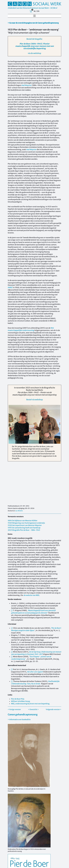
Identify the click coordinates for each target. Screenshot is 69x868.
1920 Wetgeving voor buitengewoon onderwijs (26, 523)
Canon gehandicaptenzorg (23, 714)
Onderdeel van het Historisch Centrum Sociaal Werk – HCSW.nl (32, 8)
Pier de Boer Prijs (18, 699)
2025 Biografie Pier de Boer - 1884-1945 (24, 530)
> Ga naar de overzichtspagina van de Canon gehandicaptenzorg (33, 23)
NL (35, 11)
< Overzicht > (33, 709)
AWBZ (10, 287)
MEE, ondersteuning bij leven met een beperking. (31, 704)
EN (38, 11)
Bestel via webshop (35, 398)
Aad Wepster (27, 85)
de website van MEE (31, 595)
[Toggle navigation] (34, 16)
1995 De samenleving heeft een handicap (24, 528)
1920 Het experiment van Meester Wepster (25, 525)
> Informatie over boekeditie (19, 719)
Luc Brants (19, 511)
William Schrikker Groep (21, 701)
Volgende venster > (54, 709)
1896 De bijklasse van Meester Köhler (23, 521)
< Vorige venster (14, 709)
